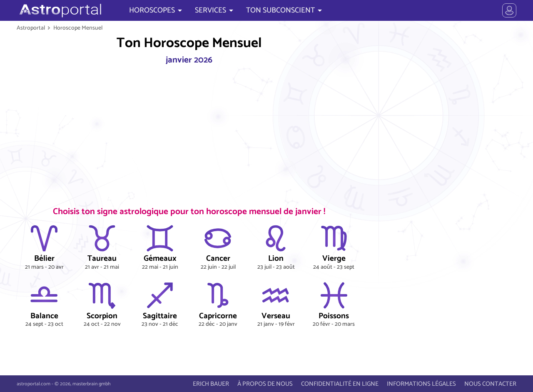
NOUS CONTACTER (490, 384)
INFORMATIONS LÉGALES (421, 384)
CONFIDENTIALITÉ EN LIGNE (340, 384)
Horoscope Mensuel (78, 28)
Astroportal (31, 28)
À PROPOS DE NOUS (265, 384)
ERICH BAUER (211, 384)
